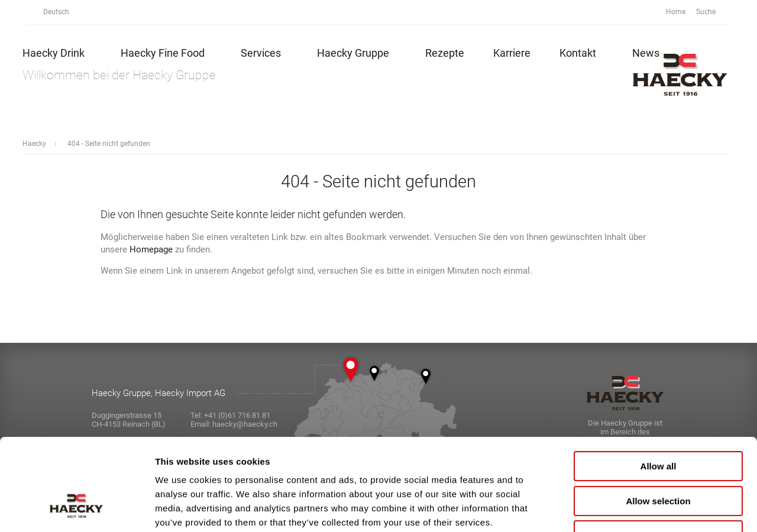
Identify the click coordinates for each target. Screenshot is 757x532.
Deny (659, 457)
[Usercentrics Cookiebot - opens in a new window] (77, 509)
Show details (621, 509)
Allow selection (658, 422)
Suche (712, 12)
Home (676, 12)
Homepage (151, 249)
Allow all (659, 387)
